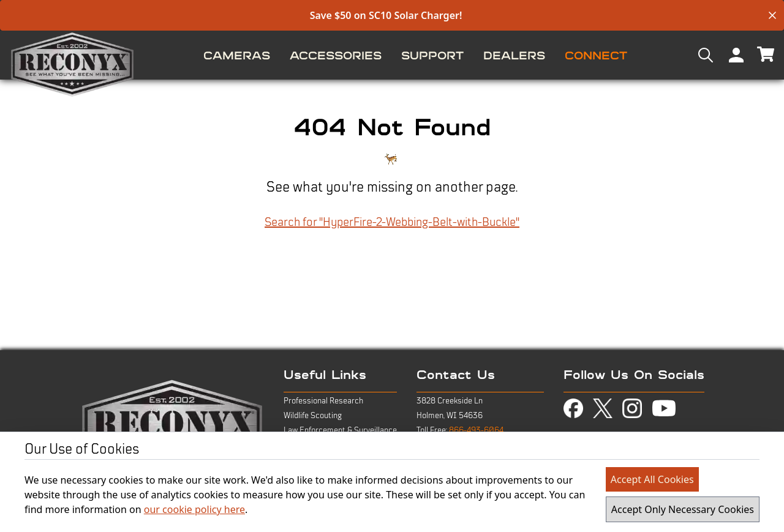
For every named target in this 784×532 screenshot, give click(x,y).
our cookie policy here (194, 509)
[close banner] (772, 15)
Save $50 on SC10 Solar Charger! (386, 15)
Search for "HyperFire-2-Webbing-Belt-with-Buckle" (392, 222)
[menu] (392, 55)
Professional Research (323, 401)
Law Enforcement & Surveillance (340, 430)
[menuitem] (237, 55)
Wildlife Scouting (313, 416)
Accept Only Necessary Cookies (683, 509)
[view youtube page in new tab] (664, 408)
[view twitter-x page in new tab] (603, 409)
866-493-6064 (476, 430)
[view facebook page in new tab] (573, 408)
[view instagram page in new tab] (632, 408)
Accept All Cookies (652, 479)
